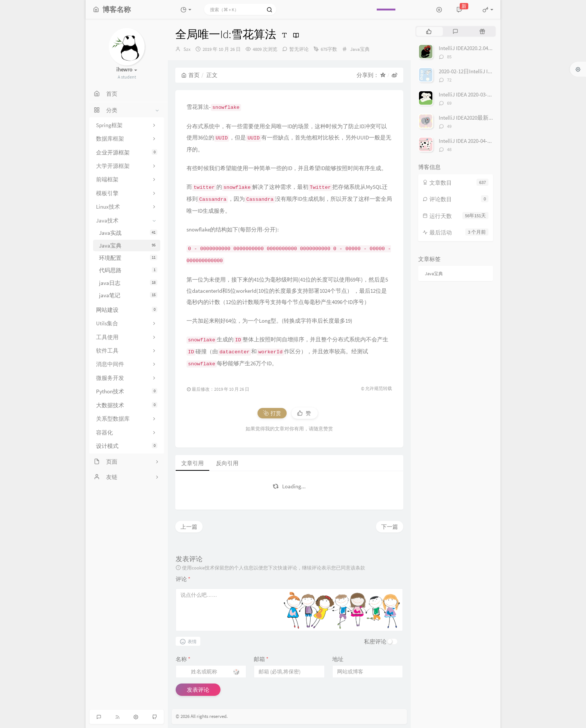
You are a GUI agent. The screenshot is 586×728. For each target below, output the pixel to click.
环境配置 (128, 258)
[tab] (429, 31)
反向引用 (227, 463)
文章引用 (192, 463)
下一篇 (390, 527)
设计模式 (127, 446)
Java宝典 (128, 245)
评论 (183, 579)
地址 (338, 659)
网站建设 (127, 310)
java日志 (128, 283)
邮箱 (261, 659)
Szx (187, 49)
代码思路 (128, 270)
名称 (183, 659)
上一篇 (189, 527)
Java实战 (128, 233)
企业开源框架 (127, 152)
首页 (190, 75)
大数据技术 (127, 405)
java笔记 (128, 295)
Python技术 (127, 391)
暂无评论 (299, 49)
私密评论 (375, 641)
